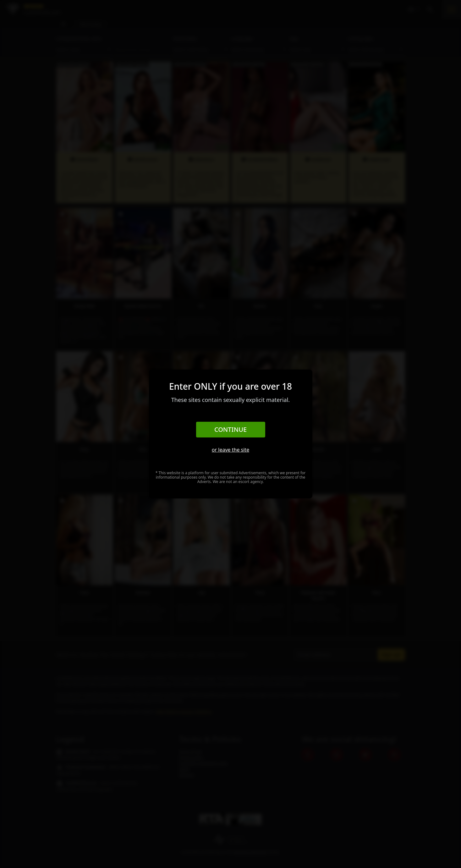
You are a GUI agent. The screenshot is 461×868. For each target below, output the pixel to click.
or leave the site (230, 450)
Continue (230, 429)
